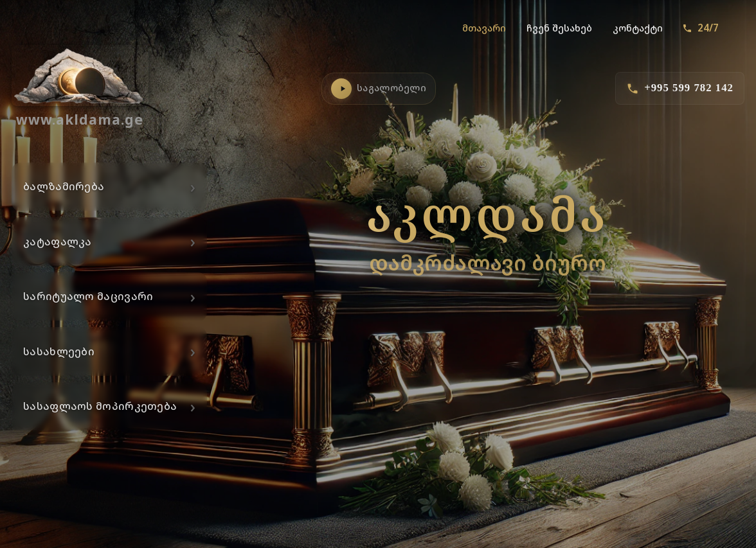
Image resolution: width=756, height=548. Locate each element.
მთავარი (484, 28)
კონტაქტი (638, 28)
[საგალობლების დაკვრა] (341, 89)
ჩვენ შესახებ (559, 28)
